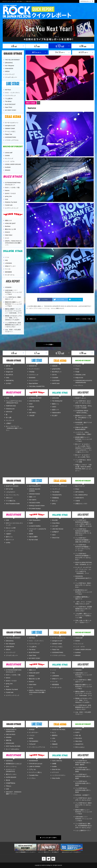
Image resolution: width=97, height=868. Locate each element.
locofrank (8, 167)
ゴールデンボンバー (11, 77)
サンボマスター (34, 732)
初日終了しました (81, 398)
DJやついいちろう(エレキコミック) (14, 524)
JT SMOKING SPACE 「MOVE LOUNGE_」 (82, 412)
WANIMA (9, 737)
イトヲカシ (32, 778)
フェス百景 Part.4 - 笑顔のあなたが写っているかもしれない (83, 585)
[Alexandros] (9, 63)
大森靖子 (9, 534)
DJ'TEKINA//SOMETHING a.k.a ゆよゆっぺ (13, 184)
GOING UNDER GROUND (13, 164)
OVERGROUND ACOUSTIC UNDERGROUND (84, 382)
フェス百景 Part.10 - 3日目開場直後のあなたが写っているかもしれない (13, 325)
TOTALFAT (32, 744)
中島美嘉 (32, 372)
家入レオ (55, 501)
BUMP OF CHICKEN (12, 486)
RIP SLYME (9, 489)
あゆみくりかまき (10, 193)
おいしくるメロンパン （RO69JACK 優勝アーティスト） (14, 428)
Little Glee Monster (58, 529)
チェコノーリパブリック (59, 486)
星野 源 (8, 366)
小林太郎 (32, 416)
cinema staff (9, 153)
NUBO (31, 523)
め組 (30, 410)
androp (31, 738)
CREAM (31, 407)
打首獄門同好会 (11, 783)
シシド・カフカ (10, 161)
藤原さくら (56, 404)
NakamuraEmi (56, 413)
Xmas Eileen (56, 523)
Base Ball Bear (33, 383)
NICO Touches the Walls (13, 746)
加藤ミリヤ (32, 497)
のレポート (37, 52)
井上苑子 (55, 416)
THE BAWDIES (34, 741)
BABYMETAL (10, 381)
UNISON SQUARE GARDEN (35, 490)
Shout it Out (56, 538)
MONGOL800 (10, 743)
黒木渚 (8, 780)
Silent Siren (79, 741)
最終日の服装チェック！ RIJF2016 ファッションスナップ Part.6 (84, 812)
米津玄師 (32, 730)
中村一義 (78, 735)
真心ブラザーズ (80, 486)
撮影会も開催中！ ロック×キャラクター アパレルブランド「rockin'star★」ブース (13, 311)
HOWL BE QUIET (10, 223)
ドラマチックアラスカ (12, 140)
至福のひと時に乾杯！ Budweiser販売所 (83, 428)
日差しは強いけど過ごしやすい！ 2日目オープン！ (83, 621)
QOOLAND (56, 398)
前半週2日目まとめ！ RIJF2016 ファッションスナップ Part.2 (84, 592)
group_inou (8, 196)
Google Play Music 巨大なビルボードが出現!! (84, 407)
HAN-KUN (9, 412)
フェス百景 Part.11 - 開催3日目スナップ (13, 298)
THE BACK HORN (35, 503)
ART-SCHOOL (80, 492)
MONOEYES (33, 366)
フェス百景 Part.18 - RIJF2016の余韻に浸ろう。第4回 (84, 770)
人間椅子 (9, 423)
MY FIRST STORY (11, 110)
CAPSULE (78, 730)
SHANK (7, 156)
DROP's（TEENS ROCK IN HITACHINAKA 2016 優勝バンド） (13, 243)
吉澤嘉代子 (56, 532)
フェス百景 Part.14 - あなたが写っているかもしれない (84, 799)
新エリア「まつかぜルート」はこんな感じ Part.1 (83, 456)
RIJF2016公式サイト (87, 1)
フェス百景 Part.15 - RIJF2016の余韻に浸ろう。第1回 (84, 790)
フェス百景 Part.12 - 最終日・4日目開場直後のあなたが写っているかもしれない (84, 826)
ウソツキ (8, 269)
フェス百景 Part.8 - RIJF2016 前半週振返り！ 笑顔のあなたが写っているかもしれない (83, 532)
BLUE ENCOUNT (10, 104)
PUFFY (77, 732)
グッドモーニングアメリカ (37, 747)
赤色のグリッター (10, 266)
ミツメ (7, 257)
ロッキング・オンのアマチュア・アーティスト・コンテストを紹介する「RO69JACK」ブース (83, 570)
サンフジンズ (9, 158)
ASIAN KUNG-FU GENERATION (11, 731)
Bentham (8, 226)
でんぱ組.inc (9, 98)
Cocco (77, 369)
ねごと (54, 732)
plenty (54, 504)
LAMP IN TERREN (35, 767)
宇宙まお (9, 786)
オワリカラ (56, 772)
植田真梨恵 (8, 272)
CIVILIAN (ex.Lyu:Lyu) (36, 764)
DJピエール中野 (11, 528)
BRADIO (8, 170)
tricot (7, 199)
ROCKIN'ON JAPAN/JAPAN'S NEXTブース (84, 578)
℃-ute (54, 741)
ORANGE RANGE (34, 494)
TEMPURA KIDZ (11, 406)
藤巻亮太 (55, 735)
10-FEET (9, 383)
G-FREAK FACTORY (35, 398)
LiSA (54, 738)
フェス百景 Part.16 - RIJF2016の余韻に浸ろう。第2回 (84, 783)
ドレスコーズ (10, 420)
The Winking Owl (57, 401)
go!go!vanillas (56, 369)
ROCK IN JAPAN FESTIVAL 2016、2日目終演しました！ (84, 563)
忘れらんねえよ (80, 747)
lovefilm (54, 767)
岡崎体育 (55, 744)
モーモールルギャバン (12, 123)
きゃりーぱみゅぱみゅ (13, 749)
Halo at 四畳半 (33, 537)
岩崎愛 (54, 764)
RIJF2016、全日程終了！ (83, 795)
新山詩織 (55, 520)
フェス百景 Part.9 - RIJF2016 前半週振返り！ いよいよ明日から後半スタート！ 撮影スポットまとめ (83, 523)
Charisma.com (10, 409)
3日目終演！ (9, 287)
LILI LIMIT (55, 526)
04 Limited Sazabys (35, 509)
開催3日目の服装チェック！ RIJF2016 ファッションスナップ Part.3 (13, 304)
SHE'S (54, 407)
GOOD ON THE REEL (59, 730)
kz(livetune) (9, 761)
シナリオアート (11, 531)
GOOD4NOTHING (11, 137)
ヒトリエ (55, 747)
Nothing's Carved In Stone (37, 506)
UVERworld (9, 369)
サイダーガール (10, 275)
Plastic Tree (9, 134)
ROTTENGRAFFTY (35, 486)
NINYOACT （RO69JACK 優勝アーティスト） (14, 793)
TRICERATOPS (57, 495)
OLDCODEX (56, 381)
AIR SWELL (33, 413)
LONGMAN (8, 263)
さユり (7, 238)
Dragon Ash (9, 372)
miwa (8, 378)
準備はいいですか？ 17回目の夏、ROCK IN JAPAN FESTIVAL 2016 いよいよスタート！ (84, 468)
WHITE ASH (56, 383)
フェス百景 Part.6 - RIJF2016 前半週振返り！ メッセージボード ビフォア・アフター (83, 548)
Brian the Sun (56, 769)
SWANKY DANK (10, 128)
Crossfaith (55, 378)
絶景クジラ (56, 410)
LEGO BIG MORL (34, 401)
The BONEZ (56, 492)
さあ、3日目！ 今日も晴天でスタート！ (13, 331)
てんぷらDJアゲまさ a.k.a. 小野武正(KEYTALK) (14, 402)
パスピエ (32, 735)
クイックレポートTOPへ (48, 838)
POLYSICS (79, 738)
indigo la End (79, 378)
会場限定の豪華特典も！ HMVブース (83, 598)
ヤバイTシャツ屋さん (35, 772)
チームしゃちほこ (10, 131)
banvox (7, 190)
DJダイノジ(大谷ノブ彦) (12, 188)
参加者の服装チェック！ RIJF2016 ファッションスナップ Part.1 (84, 439)
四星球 (31, 534)
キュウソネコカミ (34, 369)
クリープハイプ (10, 74)
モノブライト (79, 385)
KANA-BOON (9, 68)
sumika (8, 543)
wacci (54, 535)
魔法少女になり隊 (10, 229)
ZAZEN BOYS (80, 498)
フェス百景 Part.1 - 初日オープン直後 (83, 461)
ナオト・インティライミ (12, 93)
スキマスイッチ (34, 375)
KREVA (7, 71)
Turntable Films (34, 775)
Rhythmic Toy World (11, 202)
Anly (6, 260)
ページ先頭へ (49, 344)
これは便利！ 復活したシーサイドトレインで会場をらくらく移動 (83, 616)
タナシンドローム (11, 767)
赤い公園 (9, 417)
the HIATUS (9, 375)
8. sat (14, 46)
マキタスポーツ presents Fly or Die (38, 530)
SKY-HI (54, 375)
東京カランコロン (11, 774)
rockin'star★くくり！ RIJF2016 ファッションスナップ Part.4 (13, 292)
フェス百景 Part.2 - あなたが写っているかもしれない (83, 402)
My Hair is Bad (33, 540)
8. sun (37, 46)
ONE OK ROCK (11, 734)
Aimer (31, 404)
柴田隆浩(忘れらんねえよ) (14, 764)
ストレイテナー (34, 381)
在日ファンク (10, 540)
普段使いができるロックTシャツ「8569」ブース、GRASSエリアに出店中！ (13, 318)
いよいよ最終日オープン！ (83, 830)
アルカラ (78, 366)
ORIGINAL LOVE (80, 375)
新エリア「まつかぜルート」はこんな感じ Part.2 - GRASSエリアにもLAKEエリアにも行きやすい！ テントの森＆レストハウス (83, 448)
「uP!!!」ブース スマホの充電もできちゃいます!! (83, 603)
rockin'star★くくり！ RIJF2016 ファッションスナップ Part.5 (84, 819)
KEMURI (55, 366)
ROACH (8, 232)
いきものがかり (11, 492)
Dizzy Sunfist (56, 778)
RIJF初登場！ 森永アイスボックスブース (84, 423)
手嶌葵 (77, 372)
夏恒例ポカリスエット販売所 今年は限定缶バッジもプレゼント (83, 418)
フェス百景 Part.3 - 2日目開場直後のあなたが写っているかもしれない (84, 609)
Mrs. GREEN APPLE (81, 495)
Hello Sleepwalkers (35, 520)
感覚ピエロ (8, 220)
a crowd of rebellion (35, 526)
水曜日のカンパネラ (81, 504)
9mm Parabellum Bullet (13, 504)
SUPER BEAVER (11, 777)
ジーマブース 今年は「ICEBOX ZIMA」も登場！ (84, 433)
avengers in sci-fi (10, 126)
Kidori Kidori (9, 235)
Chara (77, 489)
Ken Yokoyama (10, 66)
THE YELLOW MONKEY (12, 60)
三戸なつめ (32, 769)
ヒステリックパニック (12, 208)
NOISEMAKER (33, 761)
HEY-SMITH (33, 500)
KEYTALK (8, 90)
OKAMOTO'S (79, 744)
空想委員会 (56, 498)
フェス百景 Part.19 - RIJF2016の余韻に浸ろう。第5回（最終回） (84, 763)
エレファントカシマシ (13, 495)
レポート (60, 52)
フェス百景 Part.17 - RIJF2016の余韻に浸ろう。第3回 (84, 776)
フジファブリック (10, 96)
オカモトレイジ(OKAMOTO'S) (11, 770)
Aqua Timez (9, 107)
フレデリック (56, 489)
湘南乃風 (9, 740)
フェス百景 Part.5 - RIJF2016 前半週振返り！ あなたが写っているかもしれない (83, 557)
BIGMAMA (32, 378)
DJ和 (7, 398)
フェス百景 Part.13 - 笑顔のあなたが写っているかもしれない (84, 805)
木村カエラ (9, 498)
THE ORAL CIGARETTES (37, 386)
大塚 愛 (77, 501)
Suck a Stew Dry (57, 761)
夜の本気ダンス (57, 372)
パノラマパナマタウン (59, 775)
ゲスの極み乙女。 (11, 501)
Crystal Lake (9, 205)
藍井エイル (9, 537)
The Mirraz (8, 101)
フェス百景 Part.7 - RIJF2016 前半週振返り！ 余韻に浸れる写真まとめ (83, 540)
